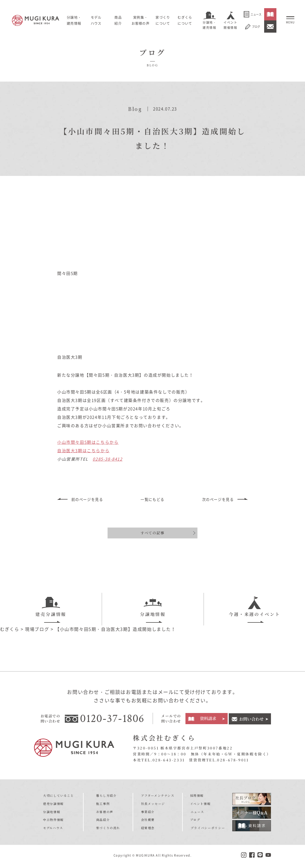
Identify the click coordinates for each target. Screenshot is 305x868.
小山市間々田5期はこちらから (88, 442)
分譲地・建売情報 (209, 25)
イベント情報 (201, 805)
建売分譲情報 (51, 607)
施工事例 (103, 805)
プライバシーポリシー (208, 830)
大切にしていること (58, 797)
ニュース (253, 14)
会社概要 (148, 822)
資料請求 (208, 720)
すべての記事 (152, 533)
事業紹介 (148, 814)
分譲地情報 (153, 607)
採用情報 (197, 797)
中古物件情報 (53, 822)
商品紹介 (103, 822)
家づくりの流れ (108, 830)
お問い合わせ (251, 720)
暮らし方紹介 (106, 797)
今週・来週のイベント (254, 607)
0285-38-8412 (107, 459)
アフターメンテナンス (158, 797)
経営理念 (148, 830)
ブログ (253, 27)
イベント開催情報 (230, 25)
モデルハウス (99, 20)
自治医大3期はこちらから (83, 451)
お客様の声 (105, 814)
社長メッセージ (153, 805)
